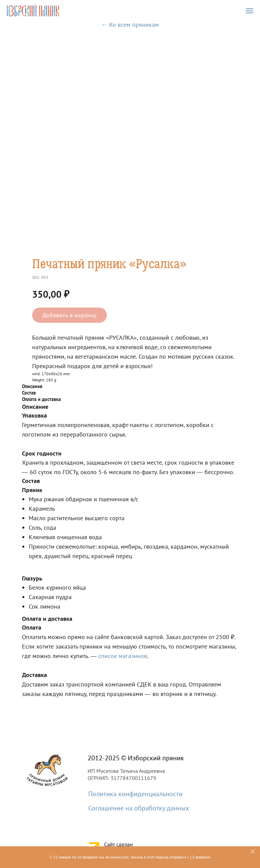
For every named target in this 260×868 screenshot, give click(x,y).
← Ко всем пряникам (130, 25)
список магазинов (123, 656)
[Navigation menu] (250, 11)
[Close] (253, 852)
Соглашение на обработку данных (139, 808)
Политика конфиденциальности (135, 794)
